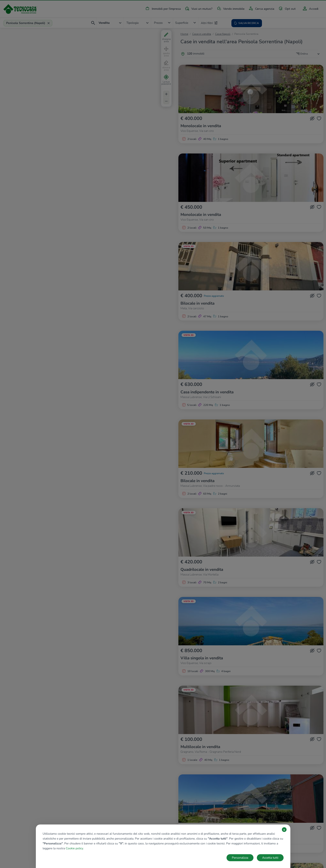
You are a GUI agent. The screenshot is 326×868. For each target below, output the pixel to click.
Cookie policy (74, 848)
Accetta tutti (270, 858)
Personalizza (240, 858)
